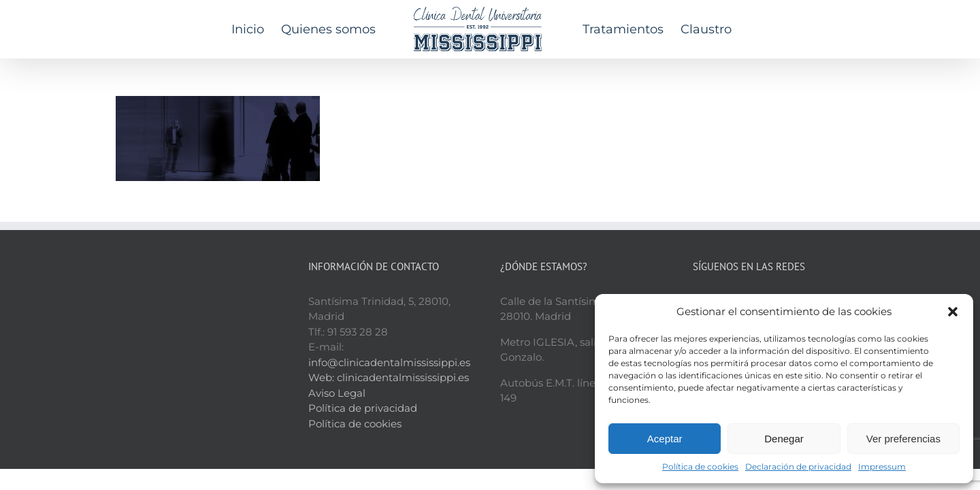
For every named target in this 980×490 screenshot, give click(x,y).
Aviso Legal (337, 393)
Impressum (882, 467)
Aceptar (665, 439)
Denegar (784, 439)
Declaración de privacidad (798, 467)
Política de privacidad (363, 408)
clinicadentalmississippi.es (403, 377)
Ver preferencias (903, 439)
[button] (953, 312)
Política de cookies (700, 467)
